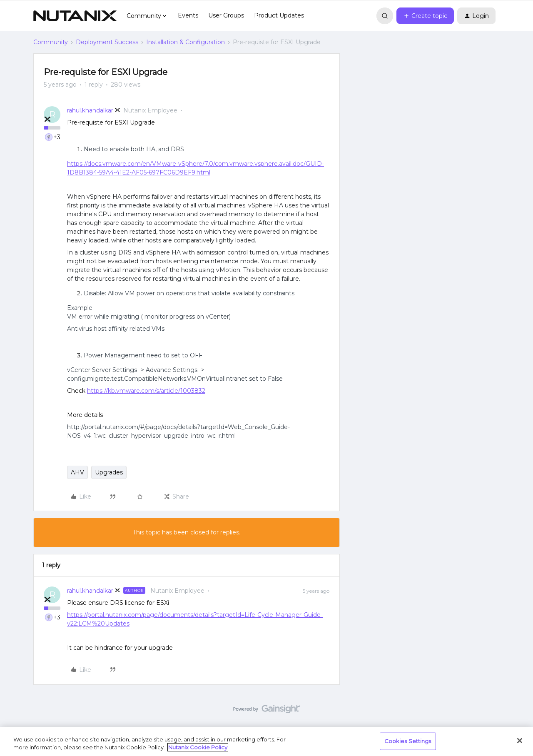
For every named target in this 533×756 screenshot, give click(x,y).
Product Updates (279, 15)
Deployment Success (107, 42)
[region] (266, 742)
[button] (425, 16)
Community (51, 42)
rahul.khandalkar (90, 110)
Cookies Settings (408, 741)
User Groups (226, 15)
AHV (77, 472)
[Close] (520, 741)
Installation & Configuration (186, 42)
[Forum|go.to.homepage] (75, 16)
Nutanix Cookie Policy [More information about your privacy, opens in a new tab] (198, 747)
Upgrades (109, 472)
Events (188, 15)
